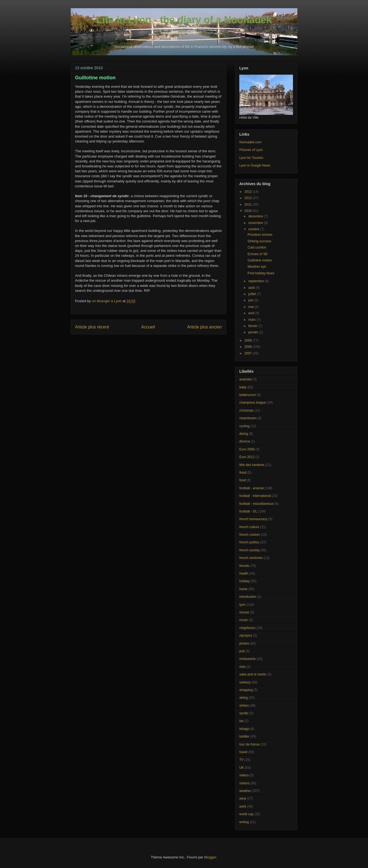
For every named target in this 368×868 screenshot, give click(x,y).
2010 (249, 211)
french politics (249, 542)
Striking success (259, 241)
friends (244, 566)
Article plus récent (92, 327)
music (244, 620)
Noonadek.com (250, 142)
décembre (256, 216)
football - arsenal (251, 488)
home (243, 589)
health (244, 573)
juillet (253, 294)
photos (244, 643)
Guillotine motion (260, 260)
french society (249, 550)
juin (251, 300)
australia (245, 379)
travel (243, 752)
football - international (255, 496)
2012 (249, 198)
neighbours (247, 628)
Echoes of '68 (257, 254)
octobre (254, 229)
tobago (244, 729)
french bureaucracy (253, 519)
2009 (249, 340)
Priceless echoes (260, 235)
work (243, 806)
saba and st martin (253, 674)
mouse (244, 612)
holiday (245, 581)
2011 (249, 205)
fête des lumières (252, 465)
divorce (245, 441)
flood (243, 473)
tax (242, 721)
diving (244, 434)
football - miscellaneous (256, 504)
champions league (253, 403)
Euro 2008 (247, 449)
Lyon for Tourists (251, 158)
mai (251, 307)
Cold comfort (257, 247)
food (242, 480)
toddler (244, 736)
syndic (244, 713)
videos (244, 775)
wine (243, 799)
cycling (244, 426)
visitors (244, 783)
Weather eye (257, 267)
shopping (246, 690)
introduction (248, 597)
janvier (254, 332)
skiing (244, 698)
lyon (242, 605)
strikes (244, 706)
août (252, 288)
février (253, 326)
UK (242, 768)
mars (252, 320)
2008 (249, 347)
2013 (249, 192)
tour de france (249, 744)
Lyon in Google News (255, 165)
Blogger (210, 857)
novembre (256, 223)
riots (242, 667)
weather (245, 791)
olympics (246, 636)
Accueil (148, 327)
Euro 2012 (247, 457)
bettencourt (248, 395)
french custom (250, 535)
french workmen (251, 558)
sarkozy (245, 682)
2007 (249, 353)
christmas (246, 410)
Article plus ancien (204, 327)
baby (243, 387)
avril (252, 313)
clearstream (248, 418)
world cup (246, 814)
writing (244, 822)
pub (242, 651)
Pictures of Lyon (251, 150)
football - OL (248, 511)
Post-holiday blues (261, 273)
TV (241, 760)
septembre (257, 281)
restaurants (248, 659)
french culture (249, 527)
